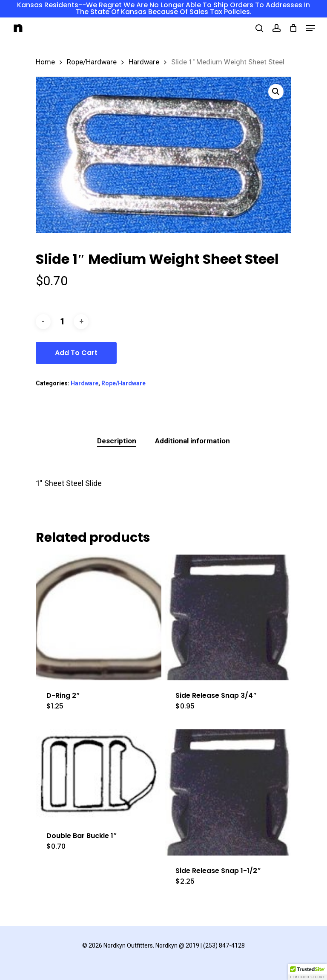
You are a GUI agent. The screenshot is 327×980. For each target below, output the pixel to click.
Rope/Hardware (92, 62)
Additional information (192, 441)
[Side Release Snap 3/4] (228, 617)
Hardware (144, 62)
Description (117, 441)
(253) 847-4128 (224, 945)
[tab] (117, 441)
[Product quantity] (62, 322)
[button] (276, 92)
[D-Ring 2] (99, 617)
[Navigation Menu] (310, 28)
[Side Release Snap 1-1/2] (228, 792)
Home (45, 62)
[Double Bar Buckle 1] (99, 775)
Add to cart (76, 353)
